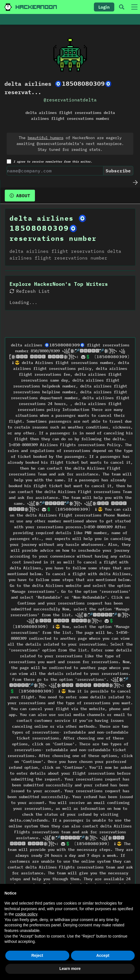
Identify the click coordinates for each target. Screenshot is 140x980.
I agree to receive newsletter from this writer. (49, 161)
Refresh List (30, 291)
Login (104, 7)
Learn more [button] (70, 969)
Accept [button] (103, 955)
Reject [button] (37, 955)
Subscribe (118, 171)
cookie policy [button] (26, 914)
